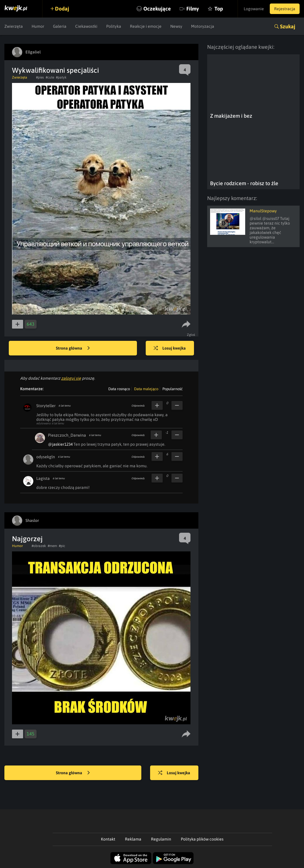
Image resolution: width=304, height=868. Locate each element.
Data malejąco (146, 389)
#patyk (61, 77)
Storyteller (46, 406)
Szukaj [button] (288, 26)
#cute (50, 77)
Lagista (43, 478)
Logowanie (254, 9)
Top (219, 9)
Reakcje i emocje (146, 26)
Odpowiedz (138, 406)
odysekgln (46, 457)
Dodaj (62, 9)
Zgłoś (191, 335)
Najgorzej (27, 539)
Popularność (172, 389)
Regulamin (161, 839)
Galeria (60, 26)
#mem (52, 546)
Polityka (114, 26)
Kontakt (108, 839)
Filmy (193, 9)
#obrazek (39, 546)
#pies (40, 77)
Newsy (176, 26)
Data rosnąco (119, 389)
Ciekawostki (86, 26)
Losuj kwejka (170, 348)
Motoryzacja (203, 26)
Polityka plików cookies (202, 839)
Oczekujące (157, 9)
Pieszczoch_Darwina (67, 435)
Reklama (133, 839)
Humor (38, 26)
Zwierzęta (14, 26)
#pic (62, 546)
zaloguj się (71, 378)
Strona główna (73, 348)
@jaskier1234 (60, 444)
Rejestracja (285, 9)
